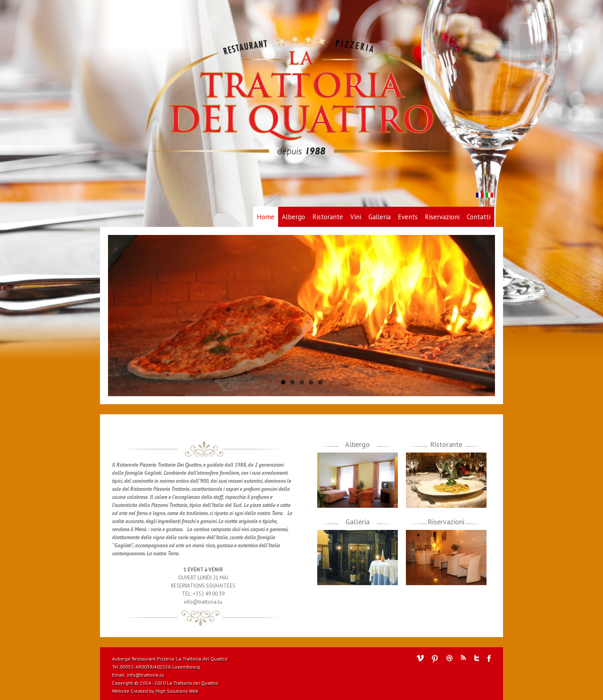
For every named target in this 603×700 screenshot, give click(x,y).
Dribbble (449, 658)
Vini (356, 217)
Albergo (293, 217)
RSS (463, 657)
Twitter (477, 658)
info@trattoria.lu (146, 675)
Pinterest (435, 659)
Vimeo (420, 658)
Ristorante (328, 217)
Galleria (379, 217)
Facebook (489, 658)
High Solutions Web (177, 691)
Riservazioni (442, 217)
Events (408, 217)
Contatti (479, 217)
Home (266, 217)
